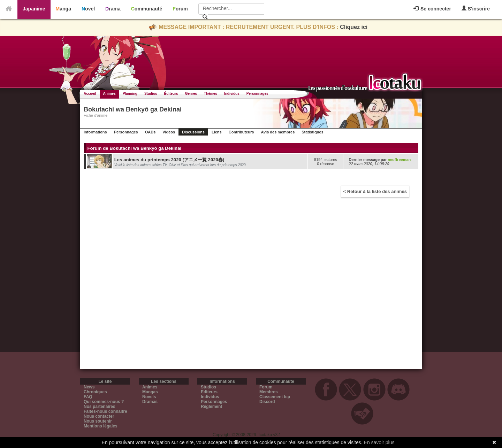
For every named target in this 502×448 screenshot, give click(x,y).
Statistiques (312, 132)
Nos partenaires (100, 407)
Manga (63, 9)
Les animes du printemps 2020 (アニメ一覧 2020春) (169, 160)
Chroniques (95, 392)
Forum (180, 9)
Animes (109, 94)
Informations (95, 132)
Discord (267, 402)
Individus (232, 94)
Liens (217, 132)
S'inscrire (476, 9)
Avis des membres (278, 132)
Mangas (150, 392)
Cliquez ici (354, 27)
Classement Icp (275, 397)
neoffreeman (399, 160)
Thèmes (211, 94)
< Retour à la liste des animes (375, 191)
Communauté (147, 9)
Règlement (211, 407)
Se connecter (432, 9)
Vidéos (169, 132)
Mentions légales (101, 426)
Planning (130, 94)
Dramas (150, 402)
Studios (151, 94)
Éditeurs (171, 94)
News (89, 387)
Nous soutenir (98, 421)
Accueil (90, 94)
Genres (191, 94)
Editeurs (209, 392)
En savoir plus (379, 442)
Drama (113, 9)
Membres (269, 392)
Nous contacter (99, 416)
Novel (88, 9)
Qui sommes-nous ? (104, 402)
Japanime (34, 9)
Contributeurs (241, 132)
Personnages (257, 94)
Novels (149, 397)
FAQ (88, 397)
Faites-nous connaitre (105, 411)
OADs (150, 132)
